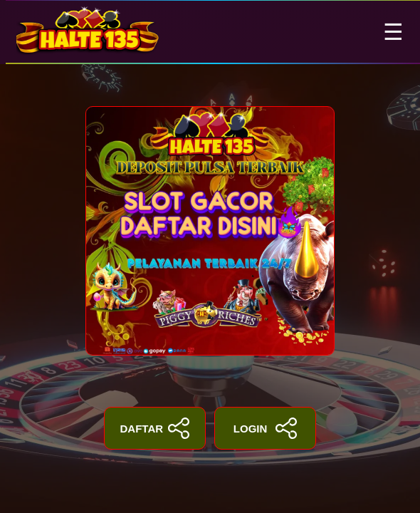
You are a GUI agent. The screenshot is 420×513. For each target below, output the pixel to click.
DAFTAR (155, 428)
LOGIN (265, 428)
